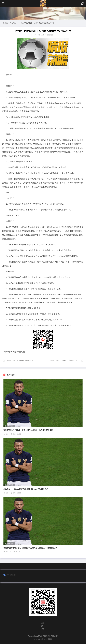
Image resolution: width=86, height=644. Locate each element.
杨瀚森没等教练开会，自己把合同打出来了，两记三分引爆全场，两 (30, 548)
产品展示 (13, 23)
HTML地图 (54, 636)
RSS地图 (46, 636)
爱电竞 (5, 23)
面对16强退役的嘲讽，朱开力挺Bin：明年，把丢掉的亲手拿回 (28, 430)
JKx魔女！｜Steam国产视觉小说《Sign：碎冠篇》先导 (26, 489)
